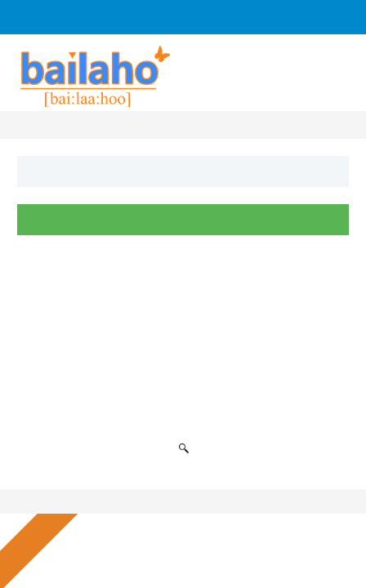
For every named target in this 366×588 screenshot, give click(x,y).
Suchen (183, 219)
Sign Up (52, 17)
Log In (117, 17)
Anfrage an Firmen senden (225, 17)
